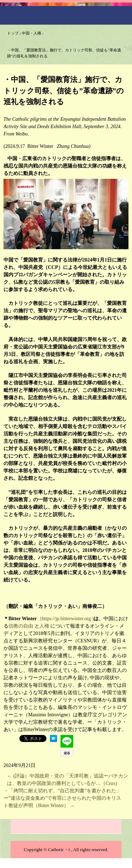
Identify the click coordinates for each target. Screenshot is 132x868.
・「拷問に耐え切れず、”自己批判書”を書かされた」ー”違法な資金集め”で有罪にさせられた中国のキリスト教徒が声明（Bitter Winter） (62, 798)
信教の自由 (21, 626)
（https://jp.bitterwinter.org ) (65, 619)
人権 (44, 626)
